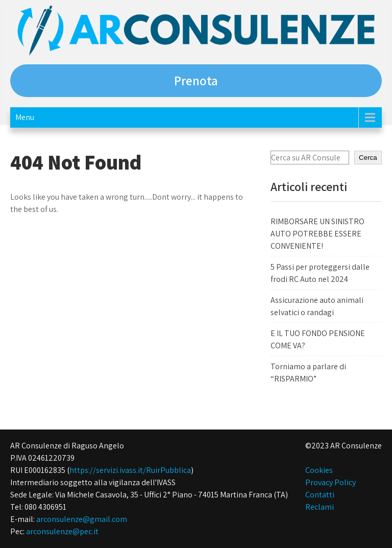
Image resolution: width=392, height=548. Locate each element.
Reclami (320, 507)
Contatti (320, 495)
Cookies (319, 470)
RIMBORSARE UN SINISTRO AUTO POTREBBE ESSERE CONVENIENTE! (317, 234)
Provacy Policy (330, 482)
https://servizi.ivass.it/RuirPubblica (130, 470)
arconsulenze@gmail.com (82, 519)
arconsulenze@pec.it (62, 531)
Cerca (368, 158)
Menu (25, 117)
